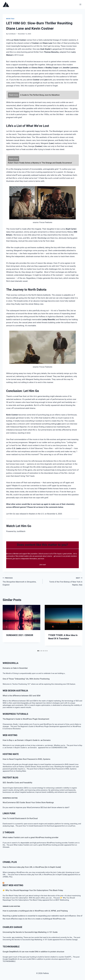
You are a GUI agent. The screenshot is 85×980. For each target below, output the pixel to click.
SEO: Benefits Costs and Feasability (17, 783)
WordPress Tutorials (15, 714)
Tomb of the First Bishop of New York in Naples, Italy (63, 581)
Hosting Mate (11, 754)
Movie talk (10, 19)
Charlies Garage (12, 927)
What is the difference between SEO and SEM (21, 696)
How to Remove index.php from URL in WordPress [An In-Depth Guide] (32, 867)
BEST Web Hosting (13, 885)
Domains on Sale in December (15, 668)
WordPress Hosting (10, 798)
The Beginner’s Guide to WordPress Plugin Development (26, 719)
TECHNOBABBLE (11, 947)
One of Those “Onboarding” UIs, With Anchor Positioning (26, 679)
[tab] (38, 651)
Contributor (12, 34)
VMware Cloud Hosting (11, 906)
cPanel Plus (10, 862)
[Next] (78, 627)
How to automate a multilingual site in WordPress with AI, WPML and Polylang (35, 911)
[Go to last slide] (7, 627)
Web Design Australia (15, 691)
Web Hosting (10, 735)
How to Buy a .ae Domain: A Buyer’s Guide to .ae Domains (27, 740)
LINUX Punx (9, 813)
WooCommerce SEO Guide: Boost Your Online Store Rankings (28, 802)
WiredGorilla (11, 663)
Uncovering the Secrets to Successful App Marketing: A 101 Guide (30, 932)
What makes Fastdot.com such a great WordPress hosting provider (31, 837)
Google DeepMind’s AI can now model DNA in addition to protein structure (33, 952)
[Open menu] (80, 4)
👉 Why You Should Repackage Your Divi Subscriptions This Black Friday (33, 890)
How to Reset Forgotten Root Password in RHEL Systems (26, 759)
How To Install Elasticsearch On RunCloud (20, 818)
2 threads (8, 832)
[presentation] (21, 617)
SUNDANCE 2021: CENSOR (20, 635)
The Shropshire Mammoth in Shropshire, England (22, 581)
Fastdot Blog (10, 778)
